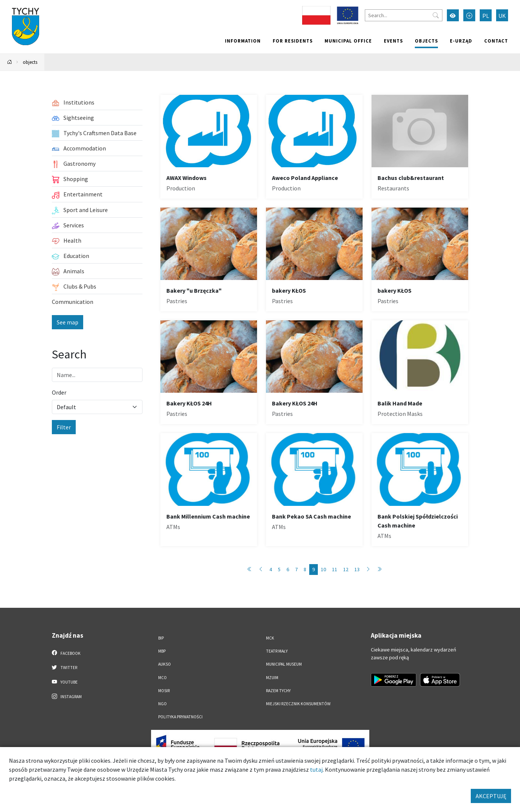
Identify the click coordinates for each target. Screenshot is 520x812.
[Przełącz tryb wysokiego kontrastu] (453, 15)
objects (426, 41)
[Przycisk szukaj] (436, 15)
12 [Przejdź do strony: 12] (346, 569)
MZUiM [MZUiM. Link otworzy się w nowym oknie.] (272, 678)
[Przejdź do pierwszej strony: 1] (250, 570)
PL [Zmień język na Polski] (486, 16)
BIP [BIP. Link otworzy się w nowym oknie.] (161, 638)
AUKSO (165, 664)
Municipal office (348, 41)
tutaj (316, 769)
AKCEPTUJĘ (491, 796)
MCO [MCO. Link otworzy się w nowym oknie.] (162, 678)
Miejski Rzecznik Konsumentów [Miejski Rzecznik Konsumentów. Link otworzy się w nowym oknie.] (298, 704)
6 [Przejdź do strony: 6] (288, 569)
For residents (293, 41)
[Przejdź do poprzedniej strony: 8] (261, 570)
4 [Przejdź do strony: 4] (271, 569)
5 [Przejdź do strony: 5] (279, 569)
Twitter (65, 667)
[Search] (404, 15)
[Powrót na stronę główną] (10, 62)
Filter (64, 427)
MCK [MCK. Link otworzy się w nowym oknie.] (270, 638)
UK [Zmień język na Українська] (502, 16)
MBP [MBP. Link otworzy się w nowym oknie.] (162, 651)
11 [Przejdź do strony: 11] (335, 569)
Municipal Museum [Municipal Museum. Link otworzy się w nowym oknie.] (284, 664)
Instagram (67, 696)
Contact (496, 41)
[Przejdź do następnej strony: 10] (368, 570)
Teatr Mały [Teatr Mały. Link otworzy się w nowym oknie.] (277, 651)
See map (68, 322)
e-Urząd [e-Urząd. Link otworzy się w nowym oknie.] (461, 41)
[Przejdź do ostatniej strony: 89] (379, 570)
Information (243, 41)
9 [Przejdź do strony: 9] (314, 569)
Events (393, 41)
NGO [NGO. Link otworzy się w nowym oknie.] (162, 704)
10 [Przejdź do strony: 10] (323, 569)
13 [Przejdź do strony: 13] (357, 569)
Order (59, 392)
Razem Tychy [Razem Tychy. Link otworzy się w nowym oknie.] (278, 691)
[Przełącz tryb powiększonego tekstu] (469, 15)
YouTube (65, 682)
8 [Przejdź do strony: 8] (305, 569)
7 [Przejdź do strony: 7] (296, 569)
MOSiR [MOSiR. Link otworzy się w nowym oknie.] (164, 691)
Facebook (66, 653)
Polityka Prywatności (180, 717)
